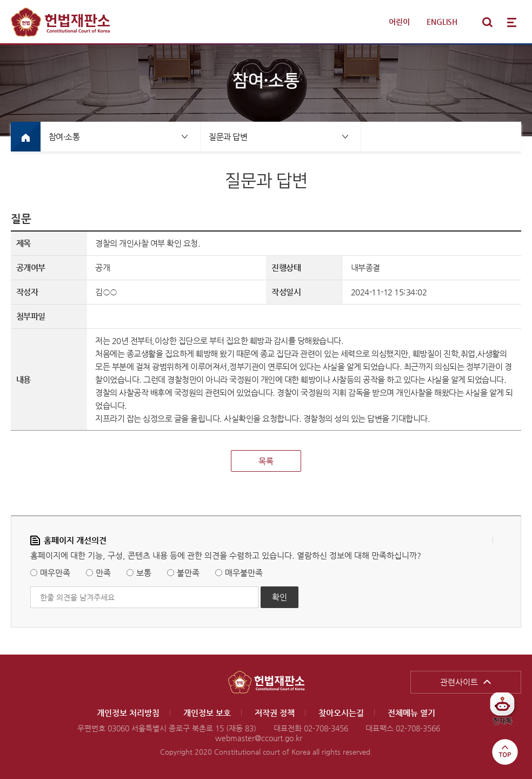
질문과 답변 (228, 137)
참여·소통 (64, 137)
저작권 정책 (275, 713)
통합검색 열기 (487, 22)
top (505, 752)
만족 (103, 573)
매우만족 (55, 573)
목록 (266, 461)
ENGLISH (442, 22)
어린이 (399, 22)
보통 (144, 573)
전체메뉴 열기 (511, 22)
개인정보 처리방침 (128, 713)
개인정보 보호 (207, 713)
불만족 (188, 573)
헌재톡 (506, 713)
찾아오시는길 (341, 713)
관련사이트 (459, 682)
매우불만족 (244, 573)
